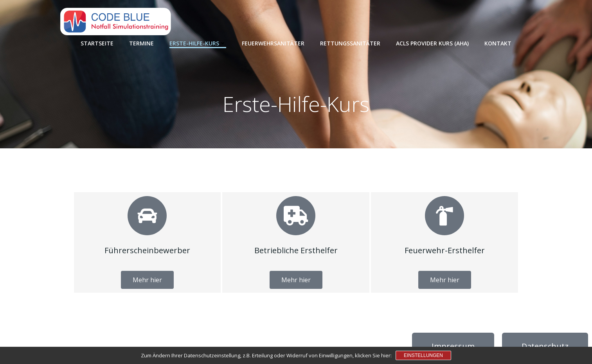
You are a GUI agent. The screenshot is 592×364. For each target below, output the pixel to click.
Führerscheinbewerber (147, 250)
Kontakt (498, 43)
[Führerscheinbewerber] (147, 216)
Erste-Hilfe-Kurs (198, 43)
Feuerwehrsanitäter (273, 43)
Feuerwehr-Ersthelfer (445, 250)
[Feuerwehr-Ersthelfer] (444, 216)
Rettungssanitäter (350, 43)
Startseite (97, 43)
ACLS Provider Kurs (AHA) (432, 43)
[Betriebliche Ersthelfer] (296, 216)
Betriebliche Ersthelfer (296, 250)
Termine (141, 43)
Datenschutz (545, 346)
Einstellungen (423, 355)
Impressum (453, 346)
